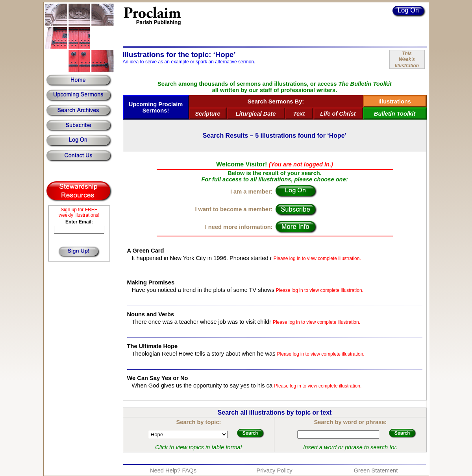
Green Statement (376, 470)
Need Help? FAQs (173, 470)
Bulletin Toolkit (395, 114)
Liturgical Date (256, 114)
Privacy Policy (274, 470)
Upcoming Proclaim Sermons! (156, 107)
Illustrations (395, 101)
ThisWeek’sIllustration (407, 60)
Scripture (207, 114)
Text (299, 114)
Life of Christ (338, 114)
